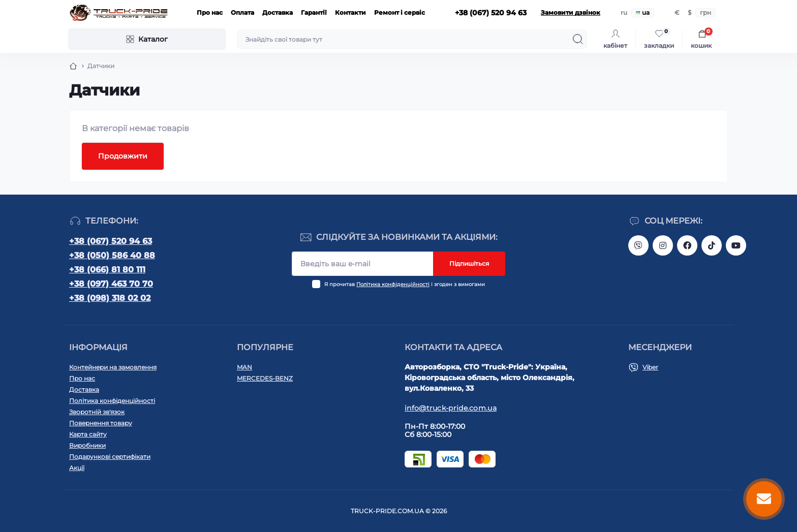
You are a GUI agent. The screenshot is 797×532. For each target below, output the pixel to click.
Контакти (350, 12)
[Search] (578, 39)
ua (643, 12)
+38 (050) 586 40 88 (112, 255)
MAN (244, 367)
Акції (77, 468)
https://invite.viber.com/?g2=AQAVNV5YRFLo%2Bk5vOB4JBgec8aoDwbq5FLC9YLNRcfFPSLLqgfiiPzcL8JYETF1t (638, 245)
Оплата (242, 12)
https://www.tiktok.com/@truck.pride (712, 245)
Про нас (210, 12)
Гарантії (314, 12)
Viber (650, 367)
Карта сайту (88, 434)
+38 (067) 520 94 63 (111, 241)
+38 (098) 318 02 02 (110, 298)
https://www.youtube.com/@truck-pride (736, 245)
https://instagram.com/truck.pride (663, 245)
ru (624, 12)
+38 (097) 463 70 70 (111, 284)
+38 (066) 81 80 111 (107, 270)
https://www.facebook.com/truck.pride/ (687, 245)
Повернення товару (101, 423)
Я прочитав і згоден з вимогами (405, 284)
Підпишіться (469, 263)
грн (706, 12)
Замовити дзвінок (571, 12)
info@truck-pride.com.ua (451, 408)
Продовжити (123, 156)
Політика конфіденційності (393, 284)
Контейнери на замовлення (113, 367)
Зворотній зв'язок (97, 412)
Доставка (278, 12)
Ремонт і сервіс (400, 12)
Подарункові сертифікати (110, 457)
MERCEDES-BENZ (265, 378)
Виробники (87, 445)
